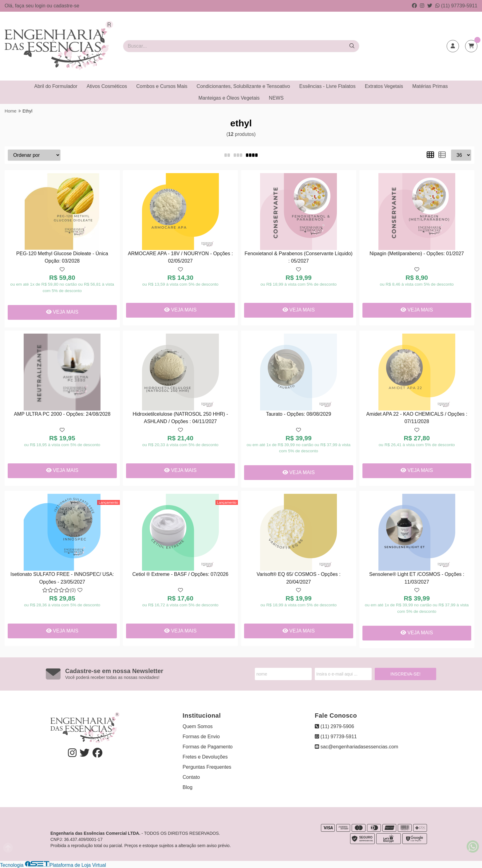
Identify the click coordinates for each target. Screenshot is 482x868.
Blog (188, 787)
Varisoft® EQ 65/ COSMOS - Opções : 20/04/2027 (299, 578)
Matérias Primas (430, 86)
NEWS (276, 98)
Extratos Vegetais (384, 86)
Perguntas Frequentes (207, 767)
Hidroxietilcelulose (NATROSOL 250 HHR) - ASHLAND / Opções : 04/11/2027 (180, 418)
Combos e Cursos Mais (162, 86)
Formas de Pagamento (208, 747)
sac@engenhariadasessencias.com (356, 747)
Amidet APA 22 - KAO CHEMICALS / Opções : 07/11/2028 (417, 418)
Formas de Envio (201, 737)
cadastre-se (66, 6)
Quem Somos (198, 726)
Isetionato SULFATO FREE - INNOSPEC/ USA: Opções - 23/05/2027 (62, 578)
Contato (191, 777)
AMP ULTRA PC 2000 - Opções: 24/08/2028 (62, 414)
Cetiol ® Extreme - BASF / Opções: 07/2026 (180, 574)
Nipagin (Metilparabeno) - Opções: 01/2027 (417, 254)
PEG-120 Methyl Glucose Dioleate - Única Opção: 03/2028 (62, 257)
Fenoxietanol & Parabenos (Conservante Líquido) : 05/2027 (299, 257)
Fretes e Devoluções (205, 757)
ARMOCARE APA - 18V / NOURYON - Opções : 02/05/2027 (180, 257)
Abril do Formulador (56, 86)
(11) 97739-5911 (456, 6)
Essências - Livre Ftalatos (328, 86)
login (41, 6)
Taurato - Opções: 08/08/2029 (298, 414)
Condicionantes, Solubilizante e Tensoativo (243, 86)
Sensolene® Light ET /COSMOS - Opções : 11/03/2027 (417, 578)
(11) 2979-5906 (334, 726)
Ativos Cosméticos (107, 86)
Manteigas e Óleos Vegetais (229, 98)
